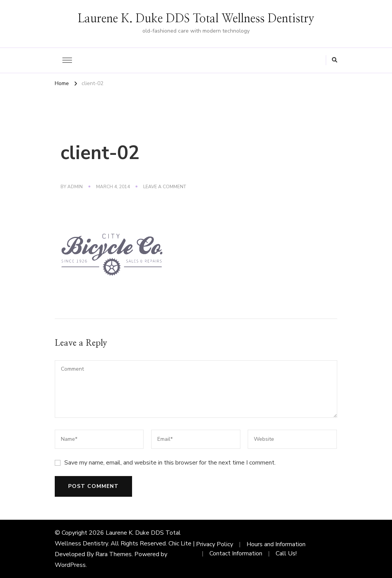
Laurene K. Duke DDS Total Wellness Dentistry (196, 19)
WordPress (70, 565)
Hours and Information (276, 544)
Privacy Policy (215, 544)
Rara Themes (114, 554)
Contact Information (236, 553)
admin (75, 187)
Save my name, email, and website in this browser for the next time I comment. (170, 463)
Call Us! (286, 553)
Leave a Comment (165, 187)
